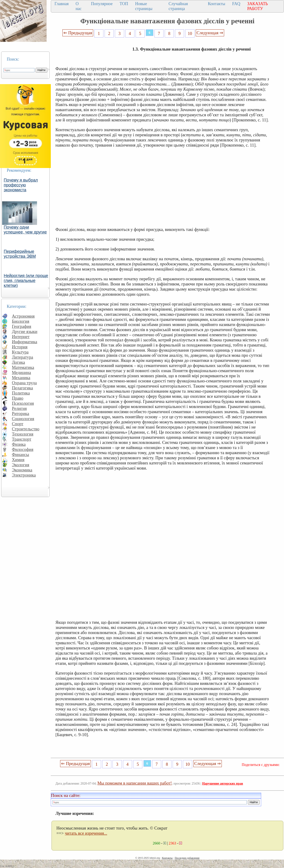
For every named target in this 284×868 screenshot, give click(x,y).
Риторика (21, 413)
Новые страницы (144, 6)
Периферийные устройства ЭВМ (20, 254)
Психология (23, 403)
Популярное (102, 4)
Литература (22, 357)
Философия (23, 449)
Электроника (24, 475)
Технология (23, 434)
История (20, 347)
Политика (21, 393)
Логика (18, 362)
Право (18, 398)
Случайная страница (178, 6)
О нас (79, 6)
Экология (21, 465)
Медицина (21, 372)
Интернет (21, 337)
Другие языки (25, 331)
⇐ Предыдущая (78, 33)
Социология (23, 419)
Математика (23, 367)
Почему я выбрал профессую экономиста (21, 185)
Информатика (25, 342)
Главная (62, 4)
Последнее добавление (187, 858)
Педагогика (22, 388)
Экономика (22, 470)
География (22, 326)
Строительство (26, 429)
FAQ (236, 4)
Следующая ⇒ (210, 33)
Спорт (18, 424)
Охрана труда (24, 383)
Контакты (216, 4)
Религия (19, 408)
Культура (20, 352)
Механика (21, 378)
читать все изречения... (86, 833)
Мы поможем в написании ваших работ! (135, 783)
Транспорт (22, 439)
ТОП (124, 4)
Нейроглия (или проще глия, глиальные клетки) (26, 281)
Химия (18, 460)
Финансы (21, 455)
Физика (19, 444)
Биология (21, 321)
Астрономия (23, 316)
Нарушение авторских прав (223, 784)
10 (190, 33)
